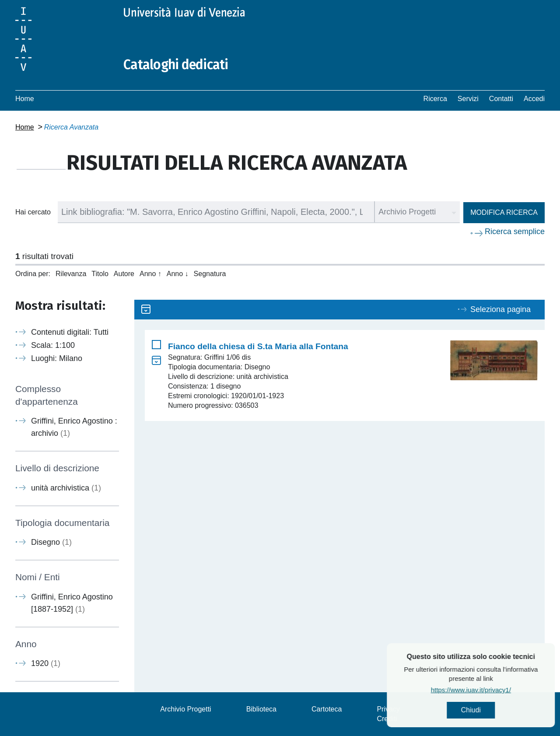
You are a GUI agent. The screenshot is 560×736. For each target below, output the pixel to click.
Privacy (388, 709)
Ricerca (435, 99)
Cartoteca (327, 709)
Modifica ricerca (504, 212)
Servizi (468, 99)
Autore (124, 274)
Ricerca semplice (515, 231)
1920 (46, 663)
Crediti (387, 719)
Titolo (100, 274)
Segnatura (210, 274)
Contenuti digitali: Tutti (70, 332)
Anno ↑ (150, 274)
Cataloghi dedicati (176, 65)
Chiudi (495, 710)
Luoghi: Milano (57, 358)
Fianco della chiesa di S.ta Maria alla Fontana (258, 346)
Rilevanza (71, 274)
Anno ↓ (178, 274)
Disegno (51, 542)
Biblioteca (261, 709)
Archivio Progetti (186, 709)
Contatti (501, 99)
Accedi (534, 99)
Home (25, 99)
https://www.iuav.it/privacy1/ (495, 690)
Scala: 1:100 (53, 345)
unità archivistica (66, 488)
